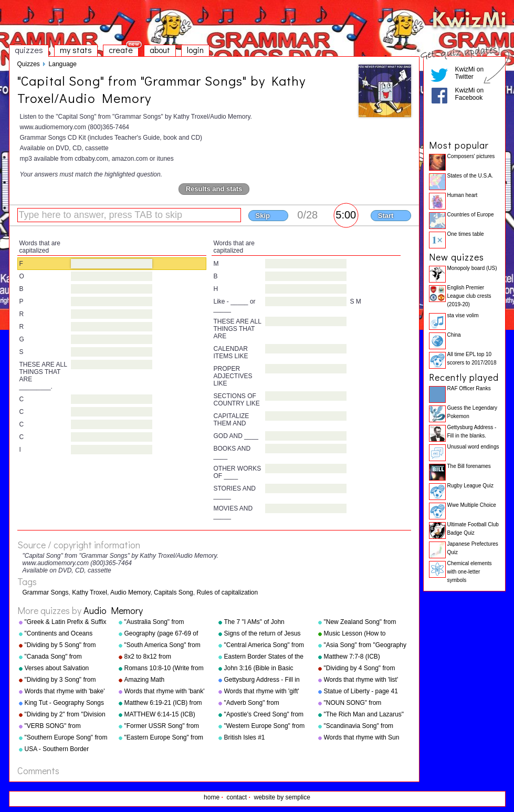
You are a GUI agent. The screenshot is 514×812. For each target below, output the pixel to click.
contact (237, 797)
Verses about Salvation (57, 668)
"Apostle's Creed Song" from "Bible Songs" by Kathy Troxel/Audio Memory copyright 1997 (264, 715)
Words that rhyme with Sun (362, 737)
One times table (466, 234)
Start (386, 216)
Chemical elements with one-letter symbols (470, 572)
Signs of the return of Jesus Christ (263, 634)
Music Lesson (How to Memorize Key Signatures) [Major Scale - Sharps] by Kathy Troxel (361, 634)
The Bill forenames (469, 466)
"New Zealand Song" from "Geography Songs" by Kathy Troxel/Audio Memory (365, 622)
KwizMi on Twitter (470, 73)
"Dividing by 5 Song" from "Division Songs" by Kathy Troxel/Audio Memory (61, 646)
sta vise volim (463, 315)
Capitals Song (174, 592)
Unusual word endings (473, 447)
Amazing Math (145, 680)
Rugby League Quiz (470, 486)
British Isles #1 (245, 737)
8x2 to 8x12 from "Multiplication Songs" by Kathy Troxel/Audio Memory (163, 657)
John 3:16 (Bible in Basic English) (259, 669)
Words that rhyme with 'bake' (65, 691)
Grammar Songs (46, 592)
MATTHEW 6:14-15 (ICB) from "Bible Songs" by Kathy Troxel (164, 715)
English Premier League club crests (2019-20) (469, 296)
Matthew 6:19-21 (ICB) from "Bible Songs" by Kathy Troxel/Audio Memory (163, 703)
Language (63, 64)
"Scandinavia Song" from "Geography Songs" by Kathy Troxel (365, 726)
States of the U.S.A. (470, 176)
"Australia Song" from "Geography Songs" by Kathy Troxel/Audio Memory (165, 622)
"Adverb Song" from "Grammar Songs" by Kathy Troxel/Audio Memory (263, 703)
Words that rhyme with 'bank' (165, 691)
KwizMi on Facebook (470, 94)
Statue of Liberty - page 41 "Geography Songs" (361, 692)
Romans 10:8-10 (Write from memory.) (164, 669)
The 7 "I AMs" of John (254, 622)
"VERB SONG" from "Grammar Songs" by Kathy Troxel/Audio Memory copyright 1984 (63, 726)
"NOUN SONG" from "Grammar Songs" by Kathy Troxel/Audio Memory (363, 703)
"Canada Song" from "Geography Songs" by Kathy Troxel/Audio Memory (65, 657)
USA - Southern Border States (57, 749)
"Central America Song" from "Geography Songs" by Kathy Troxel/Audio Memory (265, 646)
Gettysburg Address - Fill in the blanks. (262, 680)
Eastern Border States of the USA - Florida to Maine (264, 657)
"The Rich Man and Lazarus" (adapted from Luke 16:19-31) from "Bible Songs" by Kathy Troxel (366, 715)
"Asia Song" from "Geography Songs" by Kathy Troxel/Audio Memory (365, 646)
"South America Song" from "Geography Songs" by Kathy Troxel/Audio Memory (165, 646)
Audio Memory (130, 592)
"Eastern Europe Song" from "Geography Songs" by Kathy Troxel (165, 738)
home (212, 797)
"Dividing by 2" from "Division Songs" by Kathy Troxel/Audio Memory (66, 715)
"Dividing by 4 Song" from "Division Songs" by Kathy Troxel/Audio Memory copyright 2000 (360, 669)
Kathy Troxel (90, 592)
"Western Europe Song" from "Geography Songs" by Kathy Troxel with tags (265, 726)
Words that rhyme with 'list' (361, 680)
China (454, 335)
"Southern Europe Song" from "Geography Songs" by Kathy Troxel (66, 738)
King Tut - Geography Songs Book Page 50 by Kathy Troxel (64, 703)
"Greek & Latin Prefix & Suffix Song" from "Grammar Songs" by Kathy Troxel (67, 622)
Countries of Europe (471, 215)
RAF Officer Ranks (469, 388)
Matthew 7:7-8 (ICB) (352, 657)
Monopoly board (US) (472, 268)
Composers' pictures (471, 156)
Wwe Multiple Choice (472, 505)
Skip (263, 216)
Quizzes (29, 64)
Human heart (463, 195)
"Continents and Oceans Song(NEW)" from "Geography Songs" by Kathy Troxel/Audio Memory (65, 634)
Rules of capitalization (227, 592)
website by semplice (282, 797)
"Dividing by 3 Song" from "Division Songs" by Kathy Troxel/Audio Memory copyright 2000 (61, 680)
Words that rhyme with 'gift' (262, 691)
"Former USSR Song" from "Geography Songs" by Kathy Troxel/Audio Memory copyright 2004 (165, 726)
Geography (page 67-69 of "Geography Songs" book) (161, 634)
